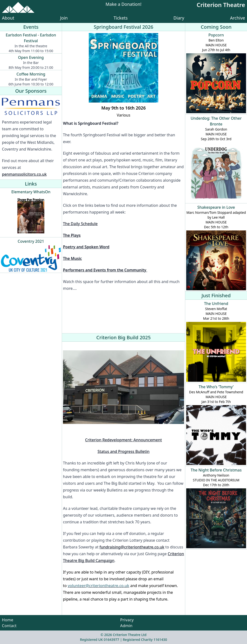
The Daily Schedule (80, 224)
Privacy (127, 620)
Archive (238, 18)
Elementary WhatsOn (31, 192)
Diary (179, 18)
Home (8, 620)
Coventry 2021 (31, 241)
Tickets (121, 18)
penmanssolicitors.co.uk (24, 174)
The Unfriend (216, 304)
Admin (126, 626)
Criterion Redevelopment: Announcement (123, 440)
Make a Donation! (124, 4)
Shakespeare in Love (216, 207)
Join (64, 18)
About (8, 18)
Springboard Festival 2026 (123, 27)
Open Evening (31, 57)
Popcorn (216, 35)
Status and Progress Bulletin (123, 451)
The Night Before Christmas (216, 470)
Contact (9, 626)
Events (31, 27)
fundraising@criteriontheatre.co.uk (132, 547)
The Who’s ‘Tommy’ (216, 387)
